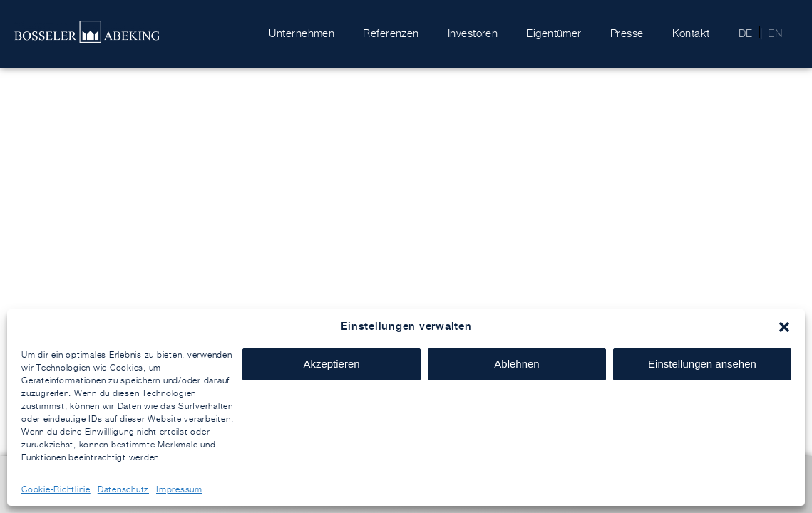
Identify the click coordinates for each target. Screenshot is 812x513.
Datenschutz (123, 489)
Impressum (179, 489)
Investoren (473, 33)
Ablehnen (517, 364)
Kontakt (691, 33)
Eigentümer (554, 33)
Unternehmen (302, 33)
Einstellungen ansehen (702, 364)
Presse (627, 33)
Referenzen (391, 33)
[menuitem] (741, 33)
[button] (784, 327)
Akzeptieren (331, 364)
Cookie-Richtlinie (56, 489)
